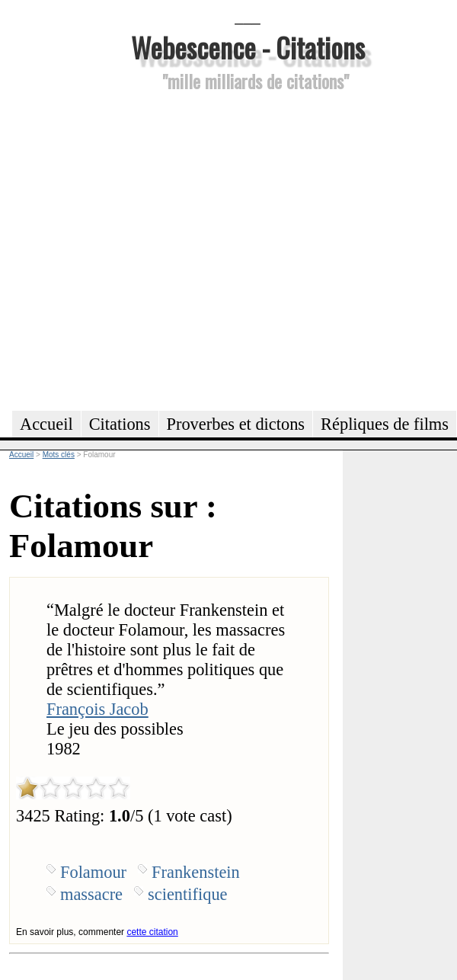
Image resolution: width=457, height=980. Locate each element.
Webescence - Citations (248, 47)
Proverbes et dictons (236, 424)
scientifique (187, 894)
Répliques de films (385, 424)
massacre (91, 894)
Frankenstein (196, 872)
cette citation (152, 932)
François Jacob (97, 709)
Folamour (93, 872)
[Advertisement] (143, 249)
